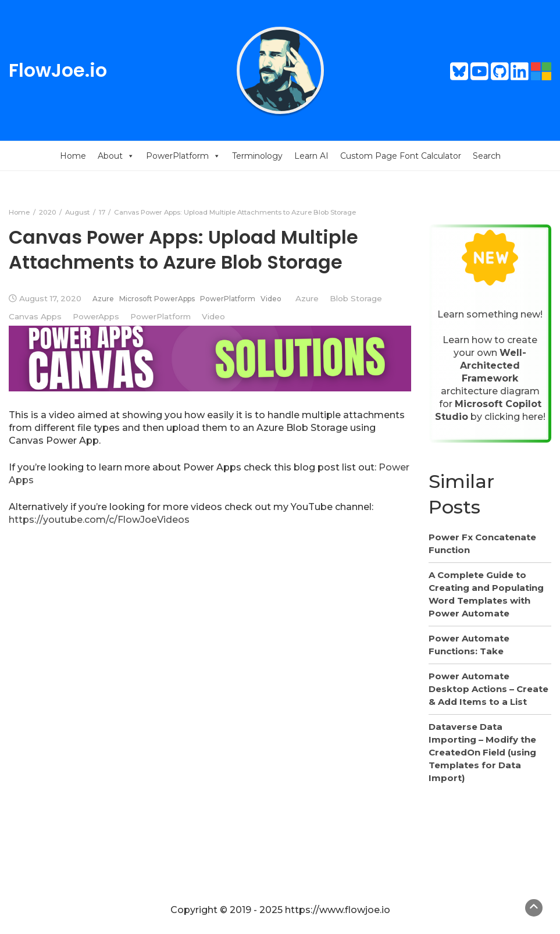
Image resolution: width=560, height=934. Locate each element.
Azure (103, 299)
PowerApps (96, 316)
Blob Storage (356, 298)
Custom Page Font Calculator (401, 156)
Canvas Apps (35, 316)
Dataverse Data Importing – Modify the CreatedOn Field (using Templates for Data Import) (482, 752)
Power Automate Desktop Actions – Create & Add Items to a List (488, 689)
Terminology (257, 156)
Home (73, 156)
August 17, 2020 (50, 298)
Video (271, 299)
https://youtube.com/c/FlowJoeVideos (99, 520)
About (116, 156)
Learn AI (311, 156)
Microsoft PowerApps (157, 299)
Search (487, 156)
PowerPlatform (183, 156)
